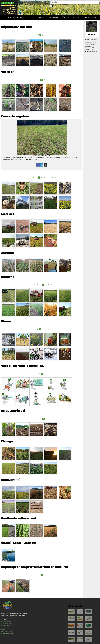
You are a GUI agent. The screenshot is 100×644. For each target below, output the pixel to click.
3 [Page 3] (45, 35)
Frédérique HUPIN (7, 626)
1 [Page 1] (39, 80)
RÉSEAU (65, 17)
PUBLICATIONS (53, 17)
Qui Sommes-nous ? (91, 17)
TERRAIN (31, 17)
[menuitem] (3, 17)
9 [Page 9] (53, 178)
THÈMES (10, 17)
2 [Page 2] (42, 35)
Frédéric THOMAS (7, 621)
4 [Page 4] (40, 285)
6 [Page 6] (44, 178)
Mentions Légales (6, 631)
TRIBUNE (41, 17)
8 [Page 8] (50, 178)
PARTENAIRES (76, 17)
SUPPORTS (20, 17)
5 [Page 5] (42, 178)
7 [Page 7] (47, 178)
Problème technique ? (8, 633)
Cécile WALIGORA (7, 624)
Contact (4, 629)
